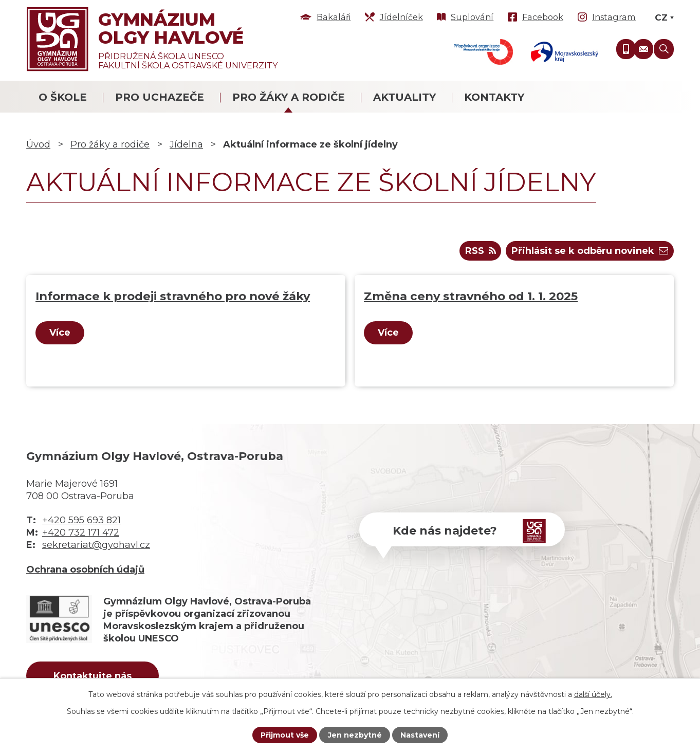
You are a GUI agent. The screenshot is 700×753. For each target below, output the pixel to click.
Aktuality (404, 97)
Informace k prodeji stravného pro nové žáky (173, 296)
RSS (481, 251)
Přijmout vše (285, 735)
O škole (63, 97)
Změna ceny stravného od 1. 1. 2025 (471, 296)
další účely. (593, 694)
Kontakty (494, 97)
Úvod (38, 144)
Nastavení (420, 735)
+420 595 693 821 (81, 520)
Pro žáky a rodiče (289, 97)
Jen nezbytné (355, 735)
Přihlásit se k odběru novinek (590, 251)
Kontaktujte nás (93, 676)
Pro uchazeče (160, 97)
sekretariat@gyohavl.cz (96, 545)
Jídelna (186, 144)
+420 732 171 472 (81, 532)
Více (60, 333)
